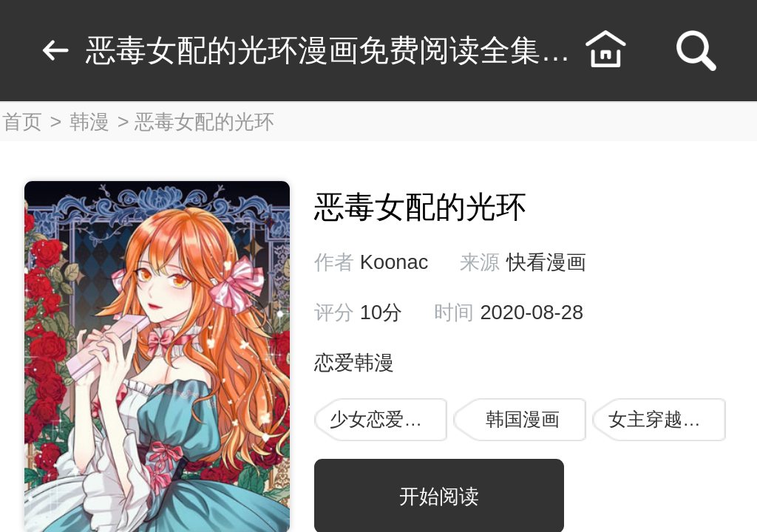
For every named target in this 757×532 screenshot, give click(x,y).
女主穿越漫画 (664, 419)
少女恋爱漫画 (385, 419)
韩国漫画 (523, 419)
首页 (22, 122)
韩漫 (89, 122)
